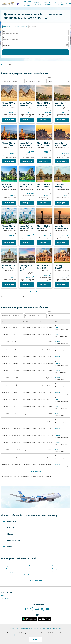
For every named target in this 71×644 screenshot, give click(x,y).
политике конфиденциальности (15, 635)
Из (4, 31)
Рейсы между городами (26, 628)
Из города (49, 628)
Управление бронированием (48, 4)
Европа (8, 547)
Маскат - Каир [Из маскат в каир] (5, 563)
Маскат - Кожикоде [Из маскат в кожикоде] (29, 569)
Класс (50, 77)
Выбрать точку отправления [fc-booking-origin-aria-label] (11, 33)
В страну (12, 628)
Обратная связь (5, 598)
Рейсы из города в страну (39, 628)
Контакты (4, 601)
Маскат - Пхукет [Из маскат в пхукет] (28, 566)
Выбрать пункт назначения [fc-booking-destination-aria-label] (10, 40)
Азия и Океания (11, 522)
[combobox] (13, 81)
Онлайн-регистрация (38, 4)
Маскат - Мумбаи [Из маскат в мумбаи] (6, 566)
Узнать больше (64, 4)
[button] (21, 27)
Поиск (35, 52)
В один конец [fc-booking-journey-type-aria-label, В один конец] (7, 27)
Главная (3, 65)
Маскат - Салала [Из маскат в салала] (6, 575)
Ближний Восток (11, 540)
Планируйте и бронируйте (29, 4)
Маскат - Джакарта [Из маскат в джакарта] (6, 569)
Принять (35, 639)
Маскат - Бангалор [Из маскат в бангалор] (52, 569)
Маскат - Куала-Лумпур (7, 572)
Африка (8, 534)
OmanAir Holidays (57, 4)
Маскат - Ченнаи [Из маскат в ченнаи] (51, 566)
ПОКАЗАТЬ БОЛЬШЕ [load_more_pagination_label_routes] (35, 580)
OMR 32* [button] (43, 18)
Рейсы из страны (57, 628)
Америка (8, 528)
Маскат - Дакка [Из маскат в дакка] (51, 572)
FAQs (2, 596)
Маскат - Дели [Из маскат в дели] (28, 572)
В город (18, 628)
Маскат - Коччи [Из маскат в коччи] (28, 563)
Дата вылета (7, 44)
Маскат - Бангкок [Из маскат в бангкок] (52, 563)
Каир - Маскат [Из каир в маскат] (28, 575)
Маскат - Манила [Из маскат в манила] (52, 575)
